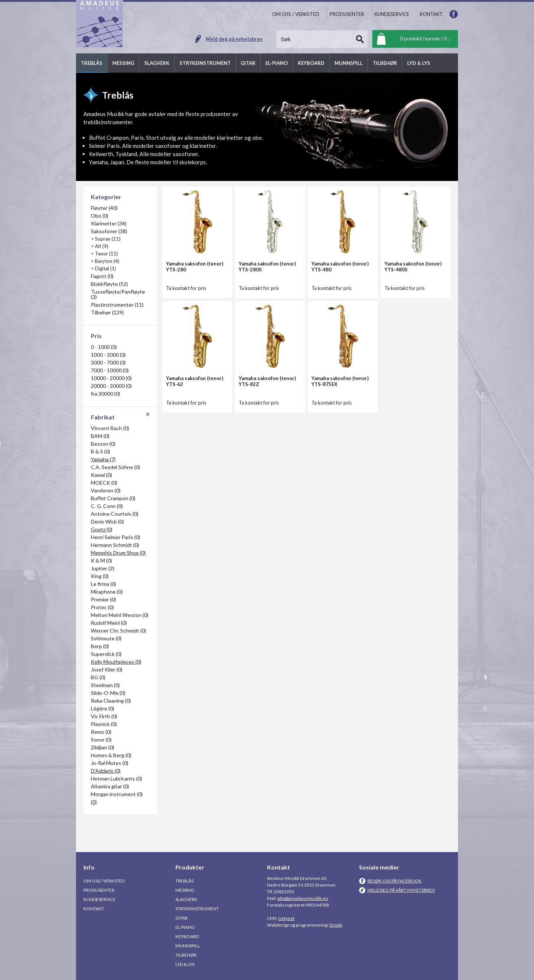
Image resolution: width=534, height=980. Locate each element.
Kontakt (94, 909)
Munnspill (188, 946)
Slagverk (186, 899)
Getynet (286, 918)
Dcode (336, 925)
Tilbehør (186, 955)
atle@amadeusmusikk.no (303, 898)
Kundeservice (100, 899)
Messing (185, 890)
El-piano (185, 927)
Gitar (182, 918)
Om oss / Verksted (104, 881)
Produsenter (99, 890)
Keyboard (187, 936)
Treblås (184, 881)
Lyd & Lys (185, 964)
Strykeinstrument (197, 909)
